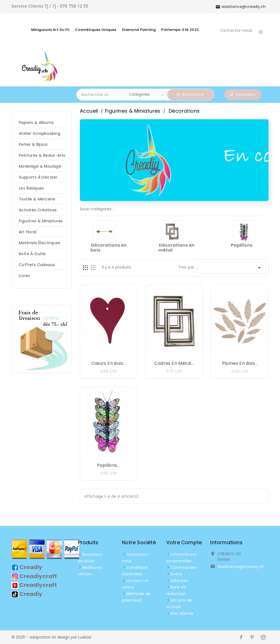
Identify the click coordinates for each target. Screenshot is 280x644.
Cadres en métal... (174, 363)
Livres (24, 276)
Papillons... (109, 465)
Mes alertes (182, 613)
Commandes (184, 567)
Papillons (242, 245)
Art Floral (28, 232)
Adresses (179, 581)
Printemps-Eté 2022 (180, 30)
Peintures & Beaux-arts (42, 155)
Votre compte (184, 542)
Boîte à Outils (32, 254)
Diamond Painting (139, 30)
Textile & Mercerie (37, 199)
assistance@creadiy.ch (241, 567)
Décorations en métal (176, 248)
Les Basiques (31, 188)
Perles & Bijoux (33, 144)
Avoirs (176, 574)
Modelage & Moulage (40, 166)
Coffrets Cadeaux (37, 265)
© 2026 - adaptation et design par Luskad (51, 637)
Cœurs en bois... (109, 363)
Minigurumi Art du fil (50, 30)
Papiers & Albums (36, 123)
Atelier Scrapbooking (40, 133)
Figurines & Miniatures (41, 221)
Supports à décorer (38, 177)
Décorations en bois (109, 248)
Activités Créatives (38, 210)
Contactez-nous (236, 30)
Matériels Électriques (40, 243)
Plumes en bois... (240, 363)
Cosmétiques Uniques (96, 30)
